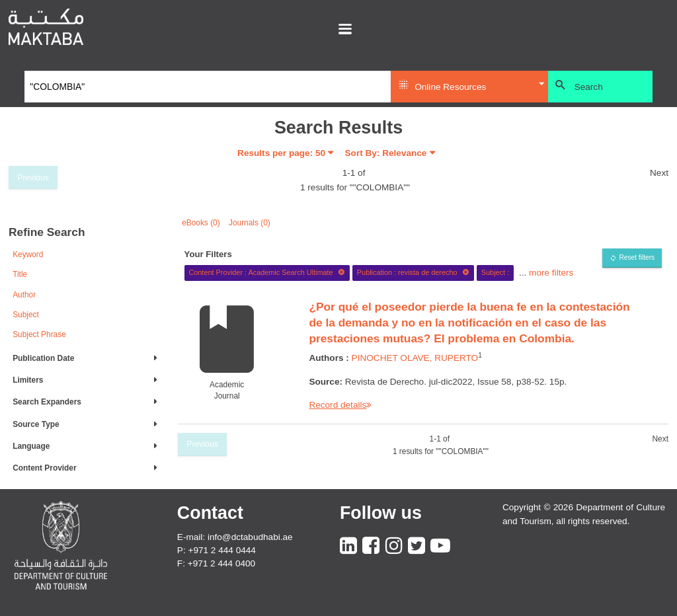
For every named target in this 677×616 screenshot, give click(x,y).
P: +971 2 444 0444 (217, 550)
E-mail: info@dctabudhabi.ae (235, 537)
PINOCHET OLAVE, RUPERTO (415, 358)
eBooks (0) (201, 223)
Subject (26, 315)
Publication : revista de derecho (413, 272)
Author (24, 295)
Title (20, 274)
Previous (33, 178)
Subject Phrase (39, 334)
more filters (551, 272)
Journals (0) (250, 223)
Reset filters (637, 257)
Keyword (28, 254)
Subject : (495, 272)
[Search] (208, 87)
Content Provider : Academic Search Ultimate (267, 272)
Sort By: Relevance (386, 153)
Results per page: (281, 153)
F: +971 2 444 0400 (216, 563)
